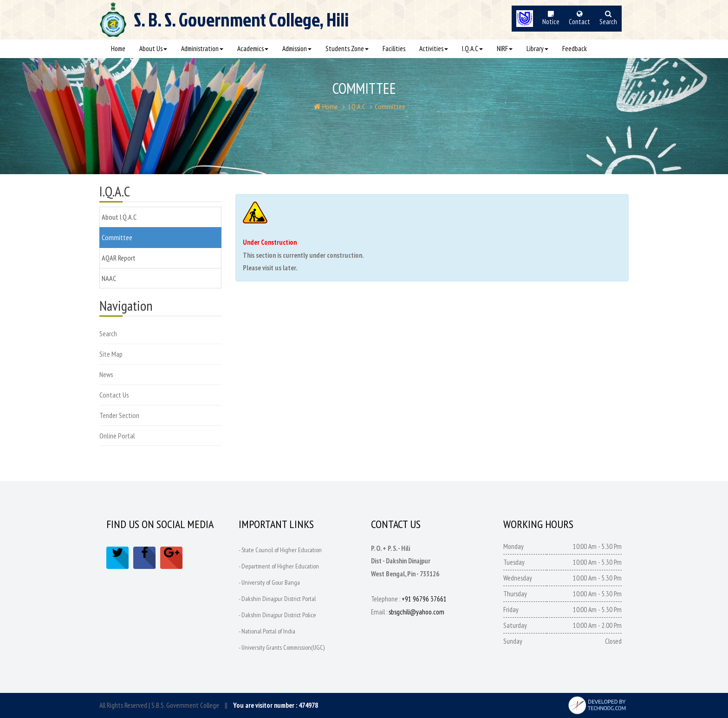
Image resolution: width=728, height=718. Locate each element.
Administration (202, 49)
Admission (297, 49)
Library (537, 49)
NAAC (109, 278)
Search (108, 333)
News (106, 374)
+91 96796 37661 (424, 599)
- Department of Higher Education (279, 566)
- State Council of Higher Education (280, 550)
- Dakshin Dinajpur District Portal (277, 599)
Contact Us (114, 395)
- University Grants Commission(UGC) (282, 647)
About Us (153, 49)
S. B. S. (241, 24)
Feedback (575, 49)
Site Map (111, 354)
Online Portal (117, 436)
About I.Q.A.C (119, 217)
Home (118, 49)
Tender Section (119, 415)
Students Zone (347, 49)
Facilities (394, 49)
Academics (253, 49)
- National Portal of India (267, 631)
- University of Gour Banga (269, 582)
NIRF (505, 49)
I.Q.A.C (472, 49)
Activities (434, 49)
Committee (390, 106)
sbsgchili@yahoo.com (416, 612)
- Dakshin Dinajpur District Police (277, 615)
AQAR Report (119, 258)
